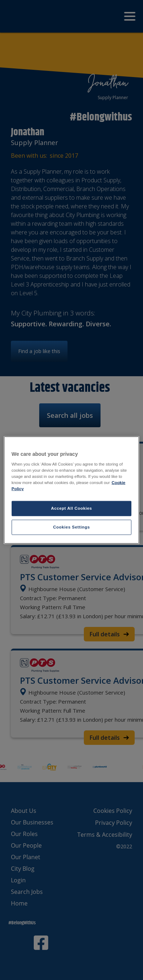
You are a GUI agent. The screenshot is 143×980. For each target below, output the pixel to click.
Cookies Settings (71, 527)
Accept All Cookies (72, 508)
